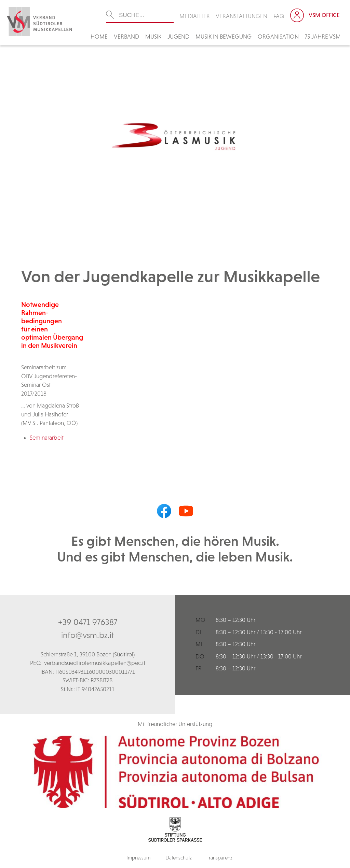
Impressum (138, 858)
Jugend (178, 37)
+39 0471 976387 (88, 622)
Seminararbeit (47, 438)
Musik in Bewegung (224, 37)
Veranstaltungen (241, 16)
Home (99, 37)
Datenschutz (179, 858)
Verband (126, 37)
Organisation (278, 37)
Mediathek (194, 16)
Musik (153, 37)
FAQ (279, 16)
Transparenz (220, 858)
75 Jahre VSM (323, 37)
